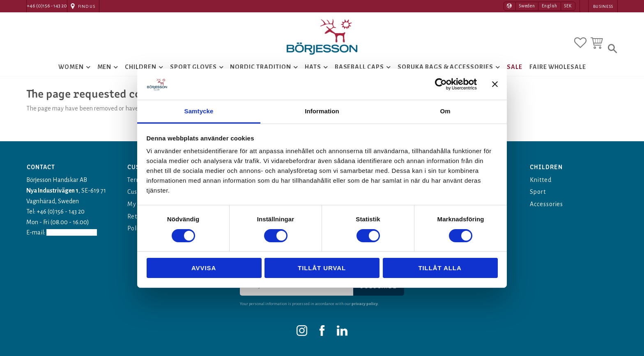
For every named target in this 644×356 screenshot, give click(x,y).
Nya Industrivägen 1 (53, 191)
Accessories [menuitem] (547, 204)
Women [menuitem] (71, 68)
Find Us (87, 6)
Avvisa (204, 268)
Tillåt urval (322, 268)
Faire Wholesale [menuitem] (558, 68)
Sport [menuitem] (538, 192)
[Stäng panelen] (495, 84)
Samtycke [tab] (199, 111)
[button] (580, 42)
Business (603, 6)
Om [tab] (445, 111)
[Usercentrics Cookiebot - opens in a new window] (441, 84)
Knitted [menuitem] (541, 180)
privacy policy (365, 304)
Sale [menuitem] (515, 68)
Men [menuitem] (105, 68)
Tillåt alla (440, 268)
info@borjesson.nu (73, 232)
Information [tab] (322, 111)
